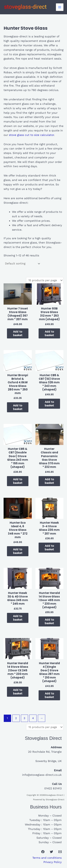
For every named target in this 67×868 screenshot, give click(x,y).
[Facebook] (43, 852)
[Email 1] (60, 852)
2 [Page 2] (16, 718)
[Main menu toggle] (60, 7)
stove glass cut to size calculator (31, 135)
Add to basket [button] (18, 333)
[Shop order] (22, 264)
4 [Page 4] (33, 718)
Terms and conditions (47, 858)
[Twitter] (51, 852)
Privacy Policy (53, 862)
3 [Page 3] (24, 718)
